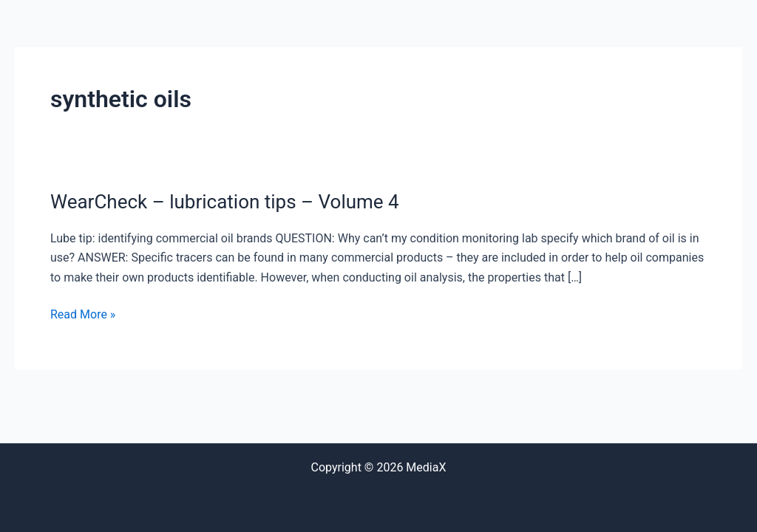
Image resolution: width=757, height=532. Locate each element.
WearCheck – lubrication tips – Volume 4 (225, 202)
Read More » (83, 314)
